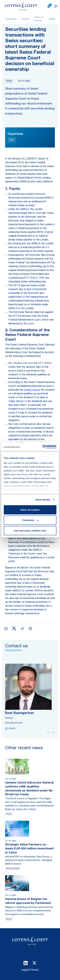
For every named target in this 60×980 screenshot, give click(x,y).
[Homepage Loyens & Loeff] (21, 6)
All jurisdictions (15, 651)
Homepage (11, 19)
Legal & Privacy (30, 970)
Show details (43, 500)
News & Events (39, 19)
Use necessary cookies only (30, 530)
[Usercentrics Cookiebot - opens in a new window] (43, 447)
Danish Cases (32, 390)
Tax (12, 140)
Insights (26, 19)
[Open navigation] (56, 6)
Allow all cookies (30, 510)
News (52, 19)
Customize (30, 520)
